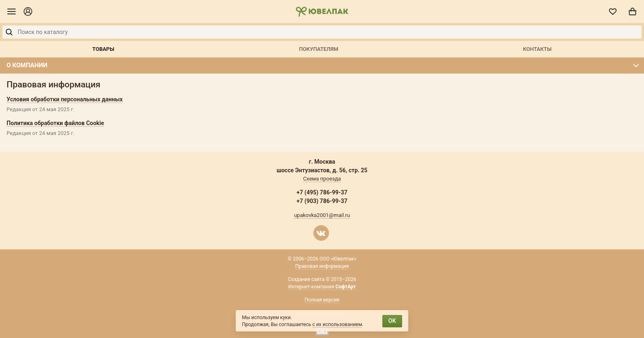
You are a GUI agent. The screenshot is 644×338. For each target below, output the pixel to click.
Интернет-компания (322, 287)
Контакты (537, 49)
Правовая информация (322, 266)
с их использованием (337, 324)
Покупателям (319, 49)
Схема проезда (322, 179)
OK (392, 321)
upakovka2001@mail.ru (322, 215)
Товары (103, 49)
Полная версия (322, 300)
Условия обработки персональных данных (65, 99)
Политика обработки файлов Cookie (55, 123)
